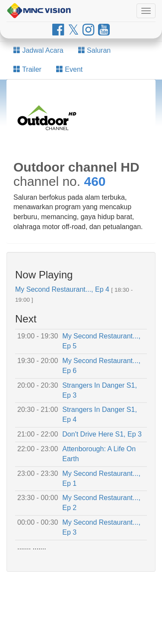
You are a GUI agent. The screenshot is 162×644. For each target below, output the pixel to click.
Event (69, 69)
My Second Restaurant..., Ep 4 (62, 289)
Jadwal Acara (38, 50)
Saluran (95, 50)
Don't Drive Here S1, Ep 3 (102, 434)
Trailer (27, 69)
